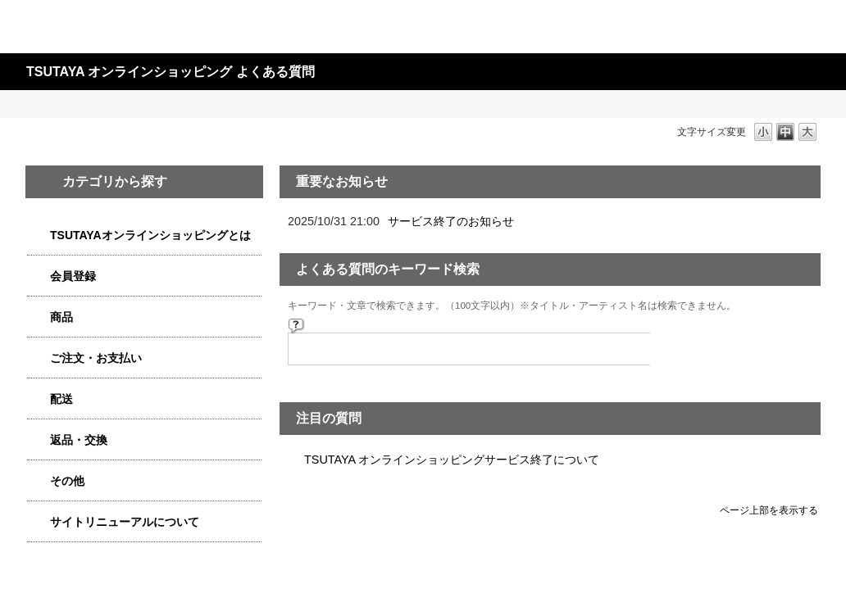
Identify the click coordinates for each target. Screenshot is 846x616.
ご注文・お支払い (96, 358)
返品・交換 (79, 440)
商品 (61, 317)
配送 (61, 399)
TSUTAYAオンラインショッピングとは (150, 235)
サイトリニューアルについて (125, 522)
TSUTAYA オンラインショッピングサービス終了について (452, 460)
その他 (67, 481)
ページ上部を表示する (769, 510)
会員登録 (73, 276)
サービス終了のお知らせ (451, 221)
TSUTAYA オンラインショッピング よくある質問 (171, 72)
